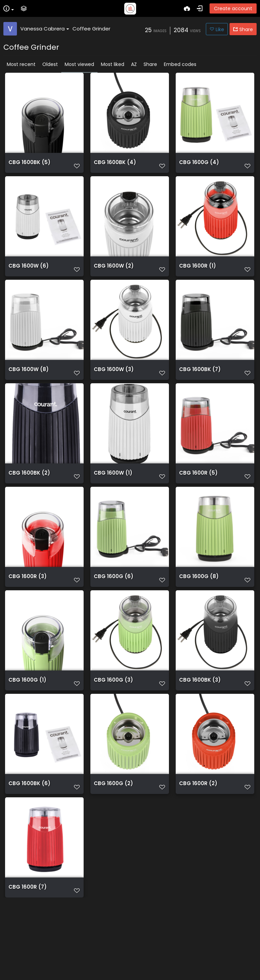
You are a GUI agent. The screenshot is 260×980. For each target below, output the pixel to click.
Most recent (21, 64)
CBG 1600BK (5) (29, 166)
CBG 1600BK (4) (115, 166)
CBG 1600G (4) (199, 166)
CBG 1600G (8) (199, 618)
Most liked (113, 64)
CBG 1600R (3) (28, 618)
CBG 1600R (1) (198, 279)
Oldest (50, 64)
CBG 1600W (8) (29, 392)
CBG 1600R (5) (198, 505)
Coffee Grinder (91, 29)
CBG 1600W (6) (29, 279)
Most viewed (79, 64)
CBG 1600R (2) (198, 844)
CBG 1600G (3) (113, 731)
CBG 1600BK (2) (29, 505)
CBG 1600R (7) (28, 957)
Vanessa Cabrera (45, 29)
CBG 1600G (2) (113, 844)
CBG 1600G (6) (114, 618)
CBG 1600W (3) (114, 392)
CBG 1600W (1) (113, 505)
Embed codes (180, 64)
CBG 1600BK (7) (200, 392)
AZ (134, 64)
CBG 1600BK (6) (29, 844)
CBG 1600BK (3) (200, 731)
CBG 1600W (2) (114, 279)
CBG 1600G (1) (27, 731)
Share (150, 64)
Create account (233, 8)
